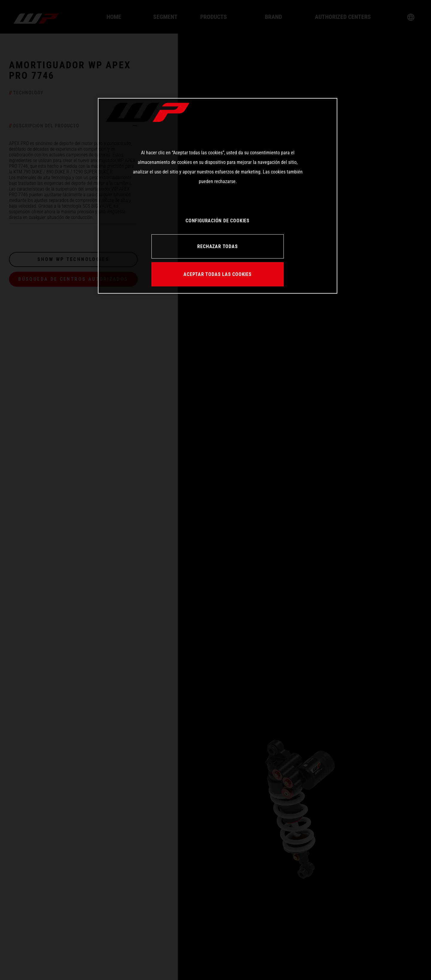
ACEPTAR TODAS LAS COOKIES (218, 274)
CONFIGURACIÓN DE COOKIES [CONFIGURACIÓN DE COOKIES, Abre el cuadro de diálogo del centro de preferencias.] (218, 221)
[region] (218, 196)
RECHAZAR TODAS (217, 246)
